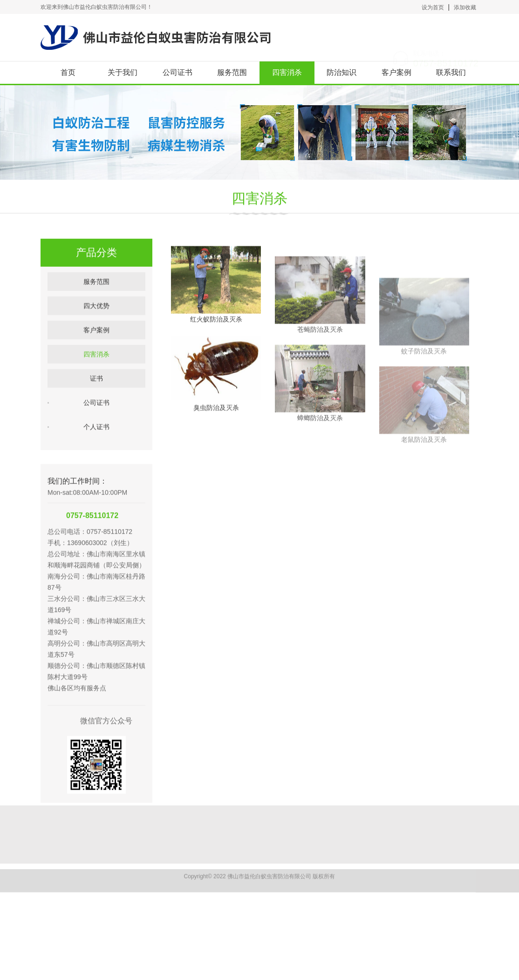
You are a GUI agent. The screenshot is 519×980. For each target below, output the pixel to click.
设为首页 (433, 7)
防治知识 (341, 72)
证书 (96, 399)
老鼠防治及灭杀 (424, 475)
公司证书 (178, 72)
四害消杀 (287, 72)
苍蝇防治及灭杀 (320, 353)
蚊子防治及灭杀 (424, 386)
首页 (68, 72)
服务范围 (232, 72)
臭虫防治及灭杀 (216, 423)
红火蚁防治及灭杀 (216, 334)
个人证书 (96, 447)
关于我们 (123, 72)
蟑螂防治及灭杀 (320, 442)
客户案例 (396, 72)
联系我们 (451, 72)
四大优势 (96, 326)
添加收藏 (465, 7)
